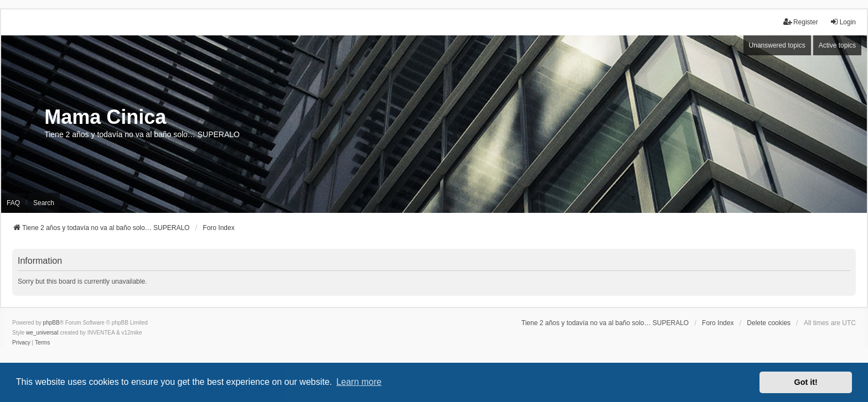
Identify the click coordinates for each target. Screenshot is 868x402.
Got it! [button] (806, 382)
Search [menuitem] (44, 203)
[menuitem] (21, 343)
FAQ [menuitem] (13, 203)
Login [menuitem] (843, 22)
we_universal (42, 333)
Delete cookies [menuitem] (769, 323)
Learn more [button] (359, 382)
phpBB (51, 323)
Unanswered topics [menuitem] (777, 45)
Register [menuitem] (801, 22)
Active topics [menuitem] (837, 45)
